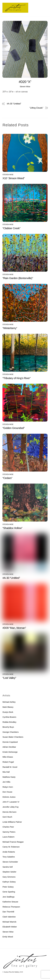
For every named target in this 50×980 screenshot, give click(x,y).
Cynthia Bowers (9, 717)
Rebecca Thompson (11, 907)
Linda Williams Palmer (12, 822)
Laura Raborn (8, 837)
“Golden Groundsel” (13, 428)
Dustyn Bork (8, 712)
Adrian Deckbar (9, 747)
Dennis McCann (9, 812)
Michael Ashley (9, 702)
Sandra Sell (8, 867)
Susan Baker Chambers (13, 737)
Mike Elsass (8, 757)
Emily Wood (8, 937)
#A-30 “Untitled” (14, 104)
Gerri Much (7, 817)
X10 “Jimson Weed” (14, 178)
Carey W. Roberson (11, 847)
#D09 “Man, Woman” (14, 628)
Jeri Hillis (6, 782)
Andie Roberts (9, 852)
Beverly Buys (8, 727)
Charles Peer (8, 827)
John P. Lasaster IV (11, 802)
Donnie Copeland (10, 742)
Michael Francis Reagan (13, 842)
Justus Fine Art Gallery (12, 972)
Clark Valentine (9, 917)
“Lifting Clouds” (36, 108)
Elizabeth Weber (10, 927)
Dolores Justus (9, 797)
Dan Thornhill (8, 912)
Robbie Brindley (9, 722)
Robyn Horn (8, 787)
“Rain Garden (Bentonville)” (18, 278)
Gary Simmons (9, 877)
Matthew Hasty (9, 777)
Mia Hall (6, 772)
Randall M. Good (10, 767)
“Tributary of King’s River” (16, 378)
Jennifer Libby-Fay (11, 807)
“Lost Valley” (9, 678)
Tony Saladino (9, 857)
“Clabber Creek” (11, 228)
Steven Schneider (10, 862)
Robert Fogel (8, 762)
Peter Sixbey (8, 887)
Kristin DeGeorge (10, 752)
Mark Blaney (8, 707)
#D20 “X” (25, 82)
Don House (7, 792)
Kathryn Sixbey (9, 882)
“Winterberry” (10, 328)
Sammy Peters (9, 832)
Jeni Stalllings (8, 897)
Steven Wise (25, 87)
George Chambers (11, 732)
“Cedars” (7, 478)
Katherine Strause (10, 902)
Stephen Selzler (9, 872)
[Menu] (45, 4)
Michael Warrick (9, 922)
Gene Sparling (9, 892)
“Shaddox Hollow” (12, 528)
